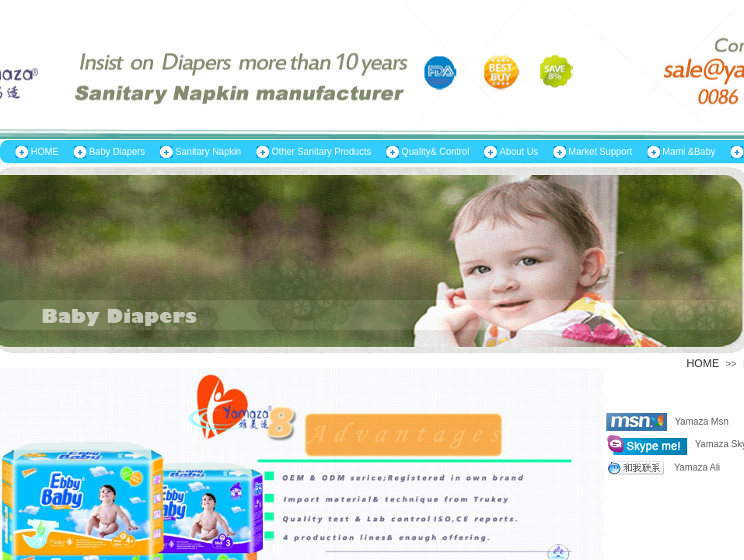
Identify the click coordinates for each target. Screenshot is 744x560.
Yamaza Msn (667, 422)
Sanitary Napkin (209, 152)
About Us (519, 152)
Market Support (600, 152)
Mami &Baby (689, 152)
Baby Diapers (117, 152)
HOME (45, 152)
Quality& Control (435, 152)
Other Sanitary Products (321, 152)
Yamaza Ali (663, 468)
